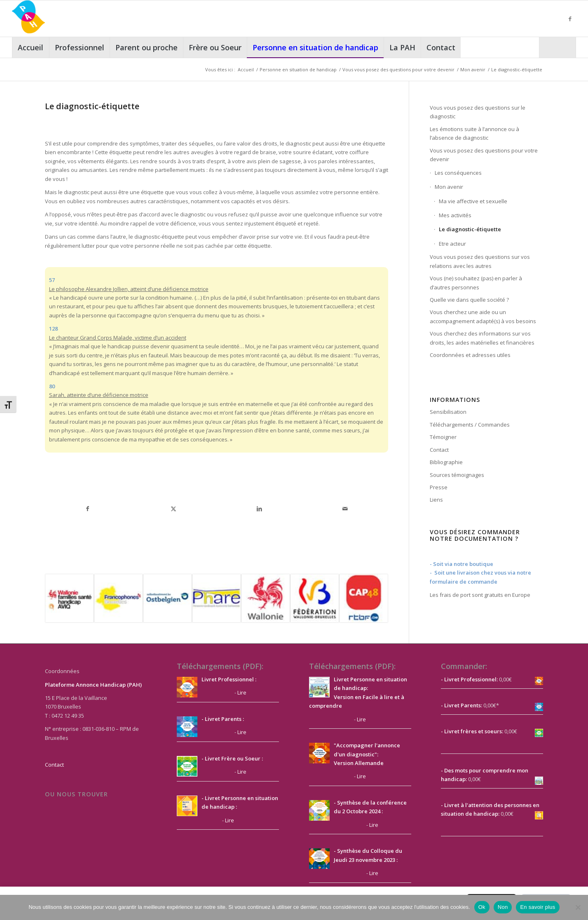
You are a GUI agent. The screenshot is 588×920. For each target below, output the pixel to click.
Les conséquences (458, 173)
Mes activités (455, 215)
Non (503, 907)
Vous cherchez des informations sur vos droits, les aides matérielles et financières (482, 338)
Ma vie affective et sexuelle (473, 201)
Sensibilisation (448, 412)
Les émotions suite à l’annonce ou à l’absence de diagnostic (474, 133)
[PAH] (28, 19)
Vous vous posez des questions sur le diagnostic (478, 112)
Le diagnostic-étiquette (470, 229)
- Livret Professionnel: (469, 679)
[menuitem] (30, 47)
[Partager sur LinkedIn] (259, 509)
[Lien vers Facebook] (570, 19)
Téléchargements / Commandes (470, 425)
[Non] (578, 907)
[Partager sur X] (173, 509)
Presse (439, 487)
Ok (482, 907)
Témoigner (443, 437)
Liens (436, 500)
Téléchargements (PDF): (220, 666)
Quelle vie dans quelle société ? (469, 300)
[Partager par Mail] (345, 509)
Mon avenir (449, 187)
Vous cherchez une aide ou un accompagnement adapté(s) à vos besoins (483, 316)
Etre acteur (452, 244)
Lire (242, 692)
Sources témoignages (457, 475)
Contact (439, 450)
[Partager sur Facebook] (88, 509)
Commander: (464, 666)
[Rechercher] (558, 47)
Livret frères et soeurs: (473, 731)
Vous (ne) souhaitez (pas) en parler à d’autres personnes (476, 283)
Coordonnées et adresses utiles (470, 355)
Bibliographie (446, 462)
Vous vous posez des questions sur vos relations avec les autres (480, 261)
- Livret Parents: (461, 705)
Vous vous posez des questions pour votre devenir (484, 155)
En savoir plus (538, 907)
